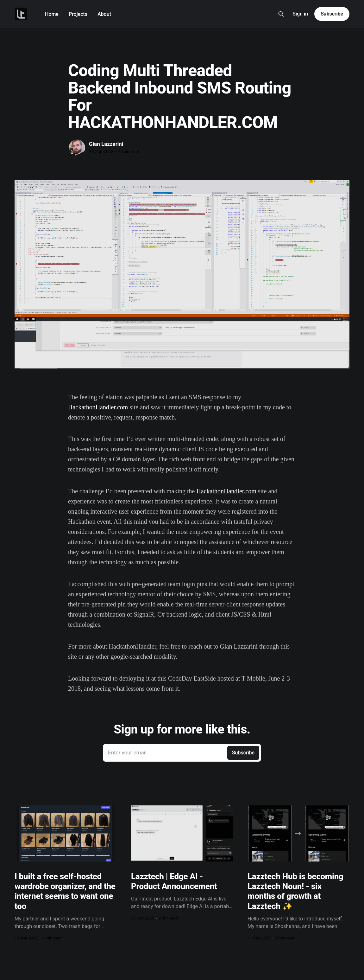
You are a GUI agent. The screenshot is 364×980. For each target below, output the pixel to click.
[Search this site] (281, 14)
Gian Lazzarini (106, 144)
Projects (78, 14)
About (104, 14)
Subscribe (332, 14)
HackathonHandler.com (98, 407)
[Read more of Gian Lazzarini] (77, 148)
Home (52, 14)
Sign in (300, 14)
